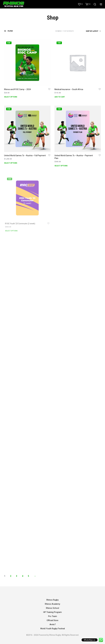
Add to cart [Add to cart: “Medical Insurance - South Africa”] (60, 97)
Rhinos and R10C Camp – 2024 (17, 89)
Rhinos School (52, 608)
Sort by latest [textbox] (92, 31)
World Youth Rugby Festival (52, 629)
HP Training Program (52, 612)
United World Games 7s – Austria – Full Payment (25, 156)
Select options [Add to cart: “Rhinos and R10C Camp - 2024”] (11, 97)
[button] (80, 4)
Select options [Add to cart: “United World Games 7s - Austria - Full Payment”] (11, 163)
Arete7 (53, 624)
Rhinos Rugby (52, 600)
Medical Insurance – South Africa (69, 89)
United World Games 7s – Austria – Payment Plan (74, 156)
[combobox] (88, 31)
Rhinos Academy (52, 604)
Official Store (52, 620)
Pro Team (53, 616)
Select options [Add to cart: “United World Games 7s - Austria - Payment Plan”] (62, 164)
